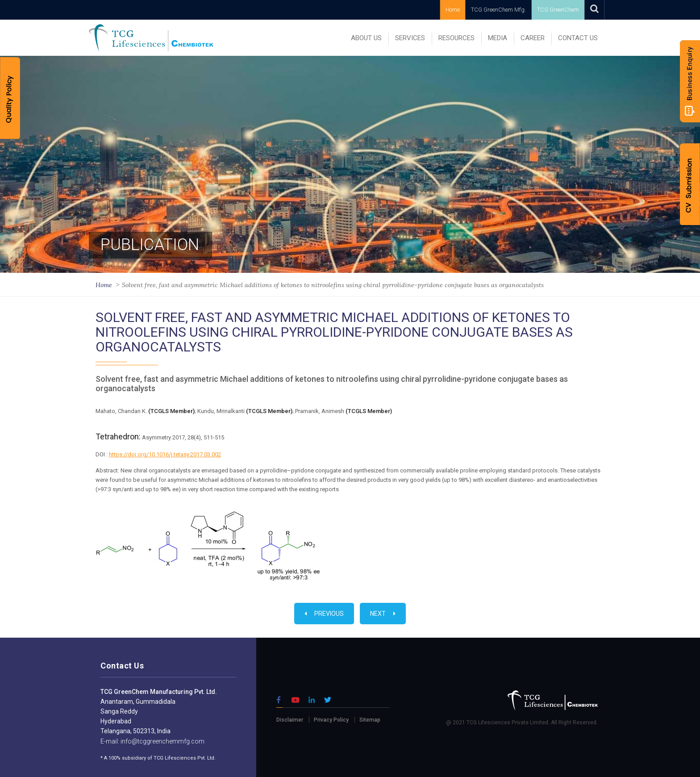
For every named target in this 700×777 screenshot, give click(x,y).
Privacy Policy (331, 720)
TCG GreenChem (558, 10)
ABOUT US (366, 38)
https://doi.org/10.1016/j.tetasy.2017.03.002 (165, 454)
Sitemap (370, 720)
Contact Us (578, 38)
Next (383, 614)
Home (453, 10)
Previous (324, 614)
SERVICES (410, 38)
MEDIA (498, 38)
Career (533, 38)
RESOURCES (456, 38)
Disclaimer (290, 720)
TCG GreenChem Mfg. (498, 10)
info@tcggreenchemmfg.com (162, 741)
